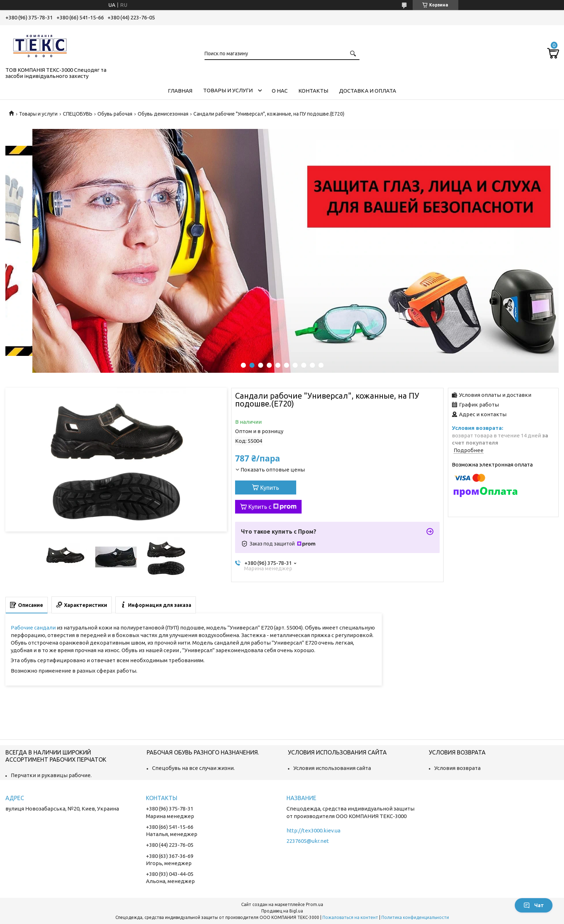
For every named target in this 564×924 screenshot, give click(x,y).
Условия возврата (457, 768)
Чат (534, 905)
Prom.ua (315, 904)
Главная (180, 91)
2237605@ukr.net (308, 841)
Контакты (313, 91)
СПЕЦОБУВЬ (78, 114)
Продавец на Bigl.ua (282, 911)
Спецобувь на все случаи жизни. (193, 768)
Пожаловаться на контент (350, 917)
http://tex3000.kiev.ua (313, 830)
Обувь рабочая (115, 114)
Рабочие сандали (33, 628)
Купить (270, 488)
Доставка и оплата (368, 91)
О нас (280, 91)
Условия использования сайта (332, 768)
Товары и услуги (228, 90)
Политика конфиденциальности (415, 917)
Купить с (272, 507)
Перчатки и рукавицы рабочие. (51, 775)
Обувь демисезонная (163, 114)
